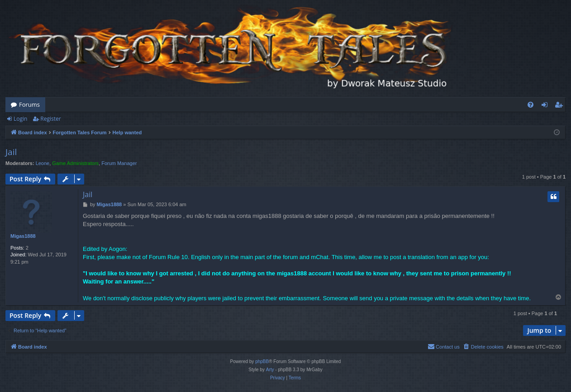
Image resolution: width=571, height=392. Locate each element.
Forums (29, 104)
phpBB (262, 361)
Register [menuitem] (561, 106)
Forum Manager (119, 163)
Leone (43, 163)
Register (50, 119)
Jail (11, 152)
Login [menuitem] (546, 106)
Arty (270, 370)
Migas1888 (23, 236)
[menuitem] (531, 105)
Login (20, 119)
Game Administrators (75, 163)
